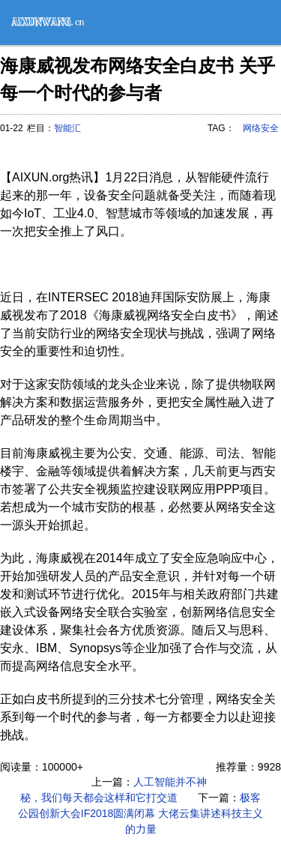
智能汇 (67, 128)
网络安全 (261, 128)
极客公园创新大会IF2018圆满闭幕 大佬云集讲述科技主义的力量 (140, 813)
